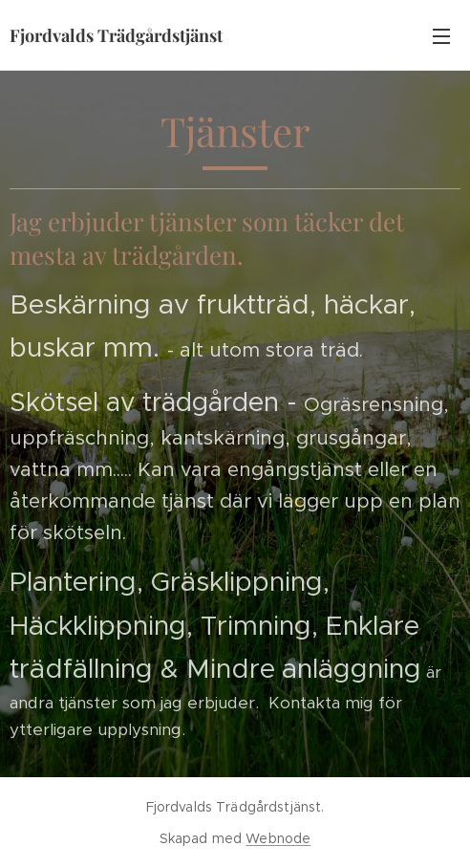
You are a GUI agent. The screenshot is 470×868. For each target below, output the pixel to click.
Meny (441, 36)
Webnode (278, 838)
